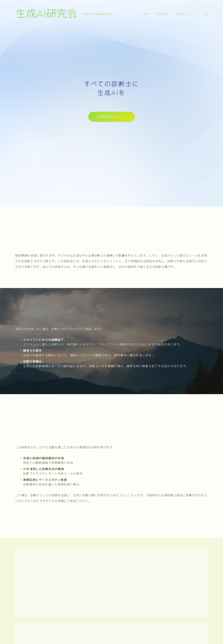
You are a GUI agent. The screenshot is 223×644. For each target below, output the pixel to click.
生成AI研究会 (46, 14)
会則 (146, 14)
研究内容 (162, 14)
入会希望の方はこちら (110, 117)
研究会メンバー (186, 14)
